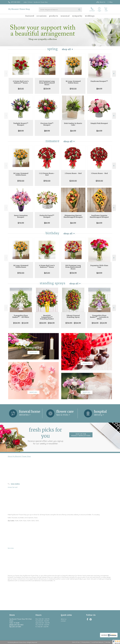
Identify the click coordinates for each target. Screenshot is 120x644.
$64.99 (73, 131)
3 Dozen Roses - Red (99, 173)
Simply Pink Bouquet (99, 123)
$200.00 (73, 181)
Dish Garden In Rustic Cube (73, 124)
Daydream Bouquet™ (99, 81)
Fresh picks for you (45, 436)
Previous (6, 74)
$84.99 (99, 89)
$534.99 (47, 89)
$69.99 (99, 273)
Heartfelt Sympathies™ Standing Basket (47, 317)
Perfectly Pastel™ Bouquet (47, 216)
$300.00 (99, 181)
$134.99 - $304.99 (73, 323)
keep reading (15, 484)
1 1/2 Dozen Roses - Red (47, 174)
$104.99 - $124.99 (21, 323)
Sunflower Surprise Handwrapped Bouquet (99, 216)
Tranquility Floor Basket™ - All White (21, 316)
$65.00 (21, 89)
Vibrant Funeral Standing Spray (73, 316)
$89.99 (21, 131)
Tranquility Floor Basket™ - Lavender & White (99, 317)
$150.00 (73, 89)
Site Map (108, 642)
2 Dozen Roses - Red (73, 173)
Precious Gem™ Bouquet (47, 124)
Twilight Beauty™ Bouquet (21, 124)
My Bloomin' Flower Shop (19, 9)
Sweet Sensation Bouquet (21, 216)
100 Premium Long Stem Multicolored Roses (47, 83)
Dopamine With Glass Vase (99, 266)
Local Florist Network (98, 642)
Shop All (66, 49)
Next (114, 74)
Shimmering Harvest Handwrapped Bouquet (73, 216)
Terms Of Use (76, 642)
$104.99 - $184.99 (47, 323)
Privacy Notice (86, 642)
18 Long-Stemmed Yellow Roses (73, 82)
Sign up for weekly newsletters (81, 435)
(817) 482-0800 (16, 2)
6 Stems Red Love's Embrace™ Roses (21, 82)
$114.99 (21, 223)
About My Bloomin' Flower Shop (19, 456)
